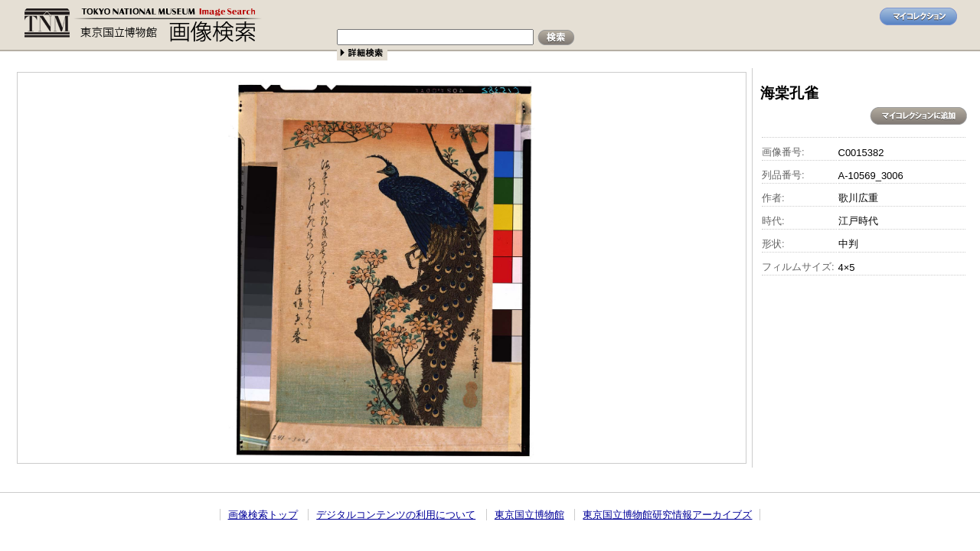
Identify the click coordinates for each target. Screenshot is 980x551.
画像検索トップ (263, 515)
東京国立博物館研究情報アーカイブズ (667, 515)
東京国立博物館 (529, 515)
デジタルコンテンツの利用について (396, 515)
